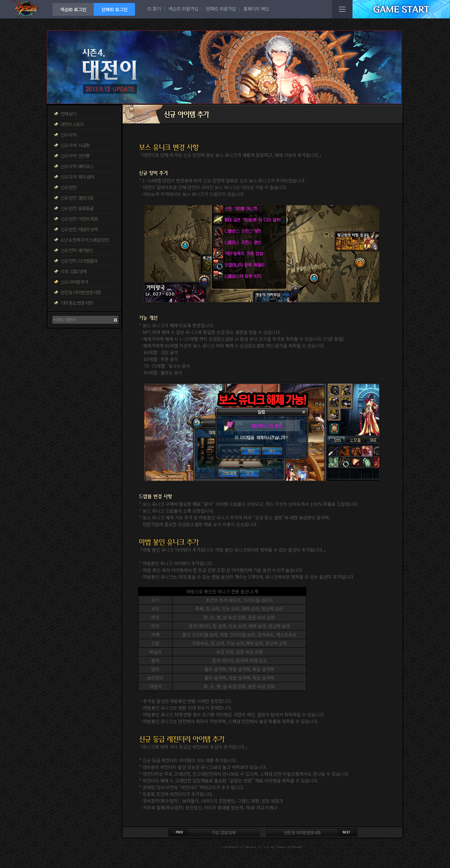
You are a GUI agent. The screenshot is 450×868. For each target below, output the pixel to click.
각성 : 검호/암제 (73, 271)
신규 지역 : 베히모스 (77, 166)
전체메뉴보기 (342, 9)
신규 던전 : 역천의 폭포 (79, 219)
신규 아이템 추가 (74, 282)
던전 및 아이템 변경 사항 (81, 292)
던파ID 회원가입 (221, 8)
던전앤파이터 (26, 9)
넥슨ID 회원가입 (183, 8)
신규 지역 (68, 135)
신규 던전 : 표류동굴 (77, 208)
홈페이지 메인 (256, 8)
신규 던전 (68, 187)
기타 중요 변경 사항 (76, 303)
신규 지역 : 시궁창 (75, 145)
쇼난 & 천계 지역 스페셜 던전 (84, 240)
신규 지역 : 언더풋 (75, 156)
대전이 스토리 (72, 124)
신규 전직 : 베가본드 (77, 250)
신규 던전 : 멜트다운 (77, 198)
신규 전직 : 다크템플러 (79, 261)
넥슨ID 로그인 (73, 9)
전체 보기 (68, 114)
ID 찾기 (154, 8)
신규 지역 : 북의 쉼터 (77, 177)
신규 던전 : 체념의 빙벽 (79, 229)
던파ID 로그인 (115, 9)
